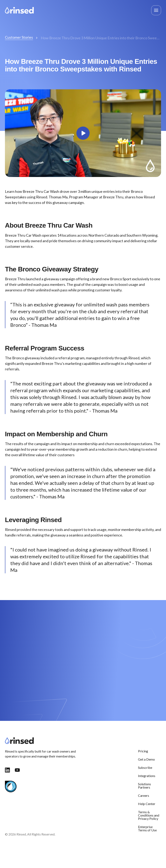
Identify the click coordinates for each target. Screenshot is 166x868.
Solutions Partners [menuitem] (144, 786)
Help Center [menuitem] (147, 804)
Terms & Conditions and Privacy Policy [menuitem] (149, 815)
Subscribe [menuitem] (145, 767)
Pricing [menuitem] (143, 751)
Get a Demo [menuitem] (146, 759)
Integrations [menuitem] (147, 776)
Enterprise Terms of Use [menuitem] (147, 828)
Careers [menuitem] (144, 795)
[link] (19, 10)
